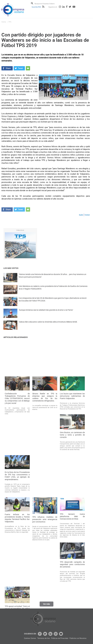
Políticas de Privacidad (81, 638)
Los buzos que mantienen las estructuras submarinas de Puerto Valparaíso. (72, 485)
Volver (87, 215)
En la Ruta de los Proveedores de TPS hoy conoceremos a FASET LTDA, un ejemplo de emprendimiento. (17, 565)
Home (4, 22)
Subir (81, 215)
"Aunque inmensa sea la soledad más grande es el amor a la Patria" (46, 313)
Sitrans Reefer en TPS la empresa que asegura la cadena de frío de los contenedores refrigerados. (45, 486)
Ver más (46, 606)
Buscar (32, 3)
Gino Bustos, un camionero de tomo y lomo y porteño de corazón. (72, 524)
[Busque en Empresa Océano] (46, 3)
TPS (10, 22)
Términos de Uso (65, 638)
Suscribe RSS (36, 7)
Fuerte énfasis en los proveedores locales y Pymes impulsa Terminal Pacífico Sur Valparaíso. (17, 607)
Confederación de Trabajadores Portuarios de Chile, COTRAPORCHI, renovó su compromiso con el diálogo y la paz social (17, 488)
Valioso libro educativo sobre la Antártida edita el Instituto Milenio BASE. (48, 325)
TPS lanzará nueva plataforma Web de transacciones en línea (72, 606)
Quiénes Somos (52, 638)
